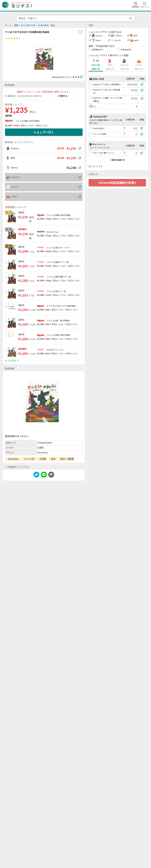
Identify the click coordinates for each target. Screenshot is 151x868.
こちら (113, 120)
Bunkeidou (13, 459)
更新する (63, 96)
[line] (44, 475)
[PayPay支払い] (142, 128)
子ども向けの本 (28, 25)
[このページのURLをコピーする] (51, 475)
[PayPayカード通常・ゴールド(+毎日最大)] (142, 98)
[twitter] (36, 475)
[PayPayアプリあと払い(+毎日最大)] (142, 90)
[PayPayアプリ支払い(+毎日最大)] (142, 84)
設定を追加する (117, 160)
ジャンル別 (29, 459)
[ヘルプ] (125, 128)
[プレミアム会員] (142, 134)
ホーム (8, 25)
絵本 (53, 459)
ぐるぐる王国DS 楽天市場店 (27, 121)
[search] (131, 18)
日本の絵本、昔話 (46, 25)
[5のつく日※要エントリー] (142, 153)
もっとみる (12, 360)
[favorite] (80, 32)
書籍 (16, 25)
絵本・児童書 (67, 459)
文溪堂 (43, 459)
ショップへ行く (44, 132)
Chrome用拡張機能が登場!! (117, 183)
